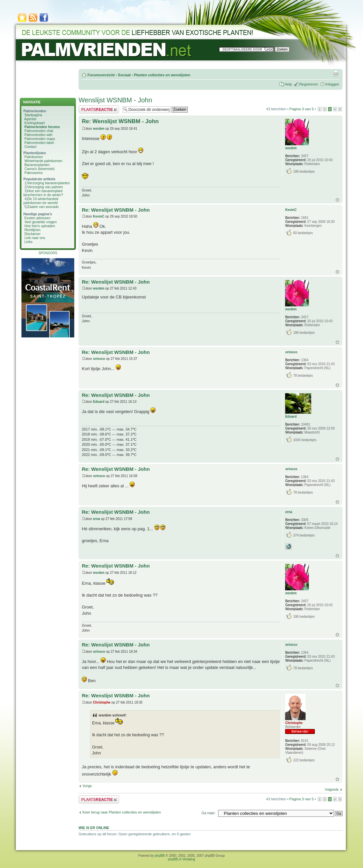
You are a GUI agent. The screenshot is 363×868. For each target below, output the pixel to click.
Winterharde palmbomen (43, 161)
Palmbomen (34, 157)
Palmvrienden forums (42, 127)
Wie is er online (94, 828)
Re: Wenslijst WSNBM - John (120, 121)
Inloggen (332, 84)
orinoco (99, 359)
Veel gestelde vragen (41, 222)
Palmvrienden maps (40, 139)
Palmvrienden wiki (38, 135)
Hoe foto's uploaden (40, 226)
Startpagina (33, 115)
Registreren (309, 84)
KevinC (99, 216)
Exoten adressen (37, 218)
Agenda (30, 119)
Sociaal (124, 75)
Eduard (99, 402)
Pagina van (301, 109)
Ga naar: (208, 813)
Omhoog (337, 200)
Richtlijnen (32, 230)
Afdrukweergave (336, 74)
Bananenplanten (37, 165)
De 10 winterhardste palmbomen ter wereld (41, 201)
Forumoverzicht (101, 75)
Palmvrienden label (39, 143)
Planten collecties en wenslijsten (162, 75)
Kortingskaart (35, 123)
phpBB (160, 856)
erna (97, 519)
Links (29, 242)
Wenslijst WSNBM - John (115, 100)
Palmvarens (33, 173)
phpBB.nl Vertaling (181, 859)
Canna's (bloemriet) (39, 169)
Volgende (332, 790)
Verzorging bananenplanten (49, 183)
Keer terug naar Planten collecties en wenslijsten (122, 812)
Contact (30, 147)
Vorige (87, 786)
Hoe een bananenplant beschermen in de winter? (43, 193)
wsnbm (99, 129)
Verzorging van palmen (45, 187)
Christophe (102, 702)
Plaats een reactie (99, 109)
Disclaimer (33, 234)
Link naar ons (35, 238)
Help (288, 84)
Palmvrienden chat (39, 131)
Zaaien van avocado (43, 207)
